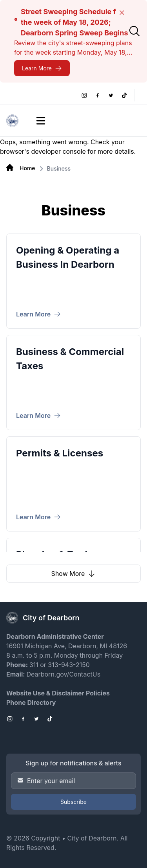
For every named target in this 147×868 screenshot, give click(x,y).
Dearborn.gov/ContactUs (63, 674)
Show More (74, 574)
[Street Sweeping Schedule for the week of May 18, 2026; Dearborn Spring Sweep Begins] (42, 68)
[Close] (122, 13)
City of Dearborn (92, 838)
